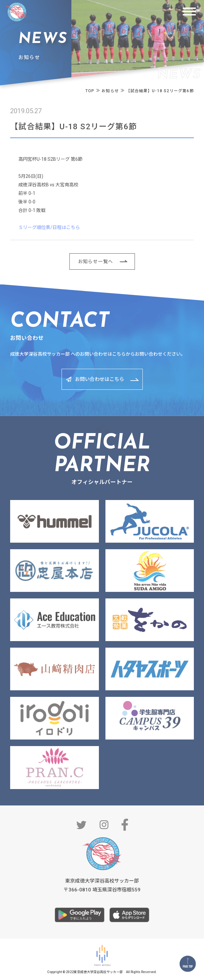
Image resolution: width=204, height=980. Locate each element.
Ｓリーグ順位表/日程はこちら (49, 227)
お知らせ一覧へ (96, 261)
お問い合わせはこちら (100, 379)
